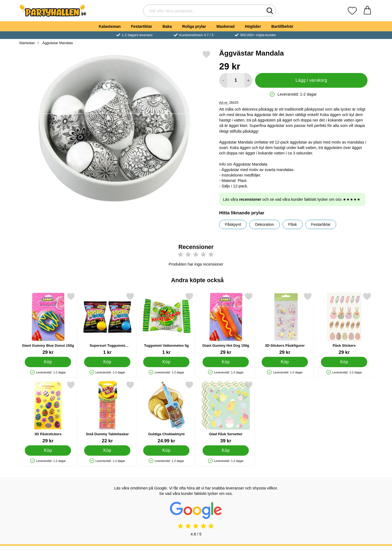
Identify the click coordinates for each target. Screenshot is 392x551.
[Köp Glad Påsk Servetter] (226, 450)
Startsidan (27, 43)
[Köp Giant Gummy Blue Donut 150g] (48, 362)
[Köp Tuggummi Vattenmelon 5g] (166, 362)
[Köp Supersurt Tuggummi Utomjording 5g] (107, 362)
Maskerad (225, 26)
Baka (167, 26)
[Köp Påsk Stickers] (344, 362)
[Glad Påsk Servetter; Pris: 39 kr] (226, 412)
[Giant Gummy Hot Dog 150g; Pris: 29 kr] (226, 324)
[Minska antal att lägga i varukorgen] (223, 80)
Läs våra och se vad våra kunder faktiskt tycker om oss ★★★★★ (292, 199)
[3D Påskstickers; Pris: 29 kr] (48, 412)
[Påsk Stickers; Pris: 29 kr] (344, 324)
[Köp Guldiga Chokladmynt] (166, 450)
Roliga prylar (194, 26)
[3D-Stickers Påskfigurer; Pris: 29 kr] (285, 324)
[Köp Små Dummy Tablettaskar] (107, 450)
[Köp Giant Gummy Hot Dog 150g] (226, 362)
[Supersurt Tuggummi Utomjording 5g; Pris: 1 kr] (107, 324)
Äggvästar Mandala (57, 43)
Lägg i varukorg (311, 80)
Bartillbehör (282, 26)
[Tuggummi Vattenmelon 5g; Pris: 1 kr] (166, 324)
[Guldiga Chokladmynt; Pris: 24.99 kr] (166, 412)
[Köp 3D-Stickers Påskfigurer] (285, 362)
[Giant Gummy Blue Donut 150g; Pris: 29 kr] (48, 324)
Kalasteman (110, 26)
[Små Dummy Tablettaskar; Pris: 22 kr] (107, 412)
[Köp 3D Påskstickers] (48, 450)
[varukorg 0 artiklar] (367, 11)
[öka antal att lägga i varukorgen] (248, 80)
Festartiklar (142, 26)
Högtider (253, 26)
